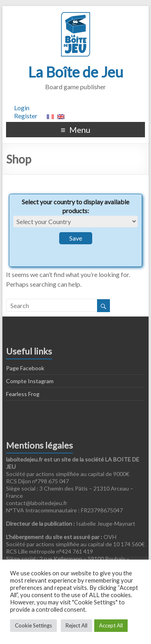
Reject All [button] (77, 625)
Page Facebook (25, 368)
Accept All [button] (111, 625)
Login (22, 108)
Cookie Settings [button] (33, 625)
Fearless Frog (23, 394)
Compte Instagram (30, 381)
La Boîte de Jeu (76, 72)
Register (26, 116)
